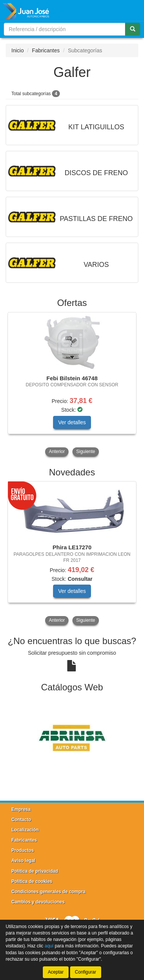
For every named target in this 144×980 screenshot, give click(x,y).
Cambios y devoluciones (38, 902)
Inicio (18, 50)
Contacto (21, 820)
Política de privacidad (35, 871)
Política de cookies (32, 881)
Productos (23, 850)
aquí (49, 946)
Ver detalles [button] (72, 422)
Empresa (21, 809)
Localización (25, 830)
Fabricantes (46, 50)
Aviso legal (23, 861)
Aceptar (56, 972)
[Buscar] (133, 29)
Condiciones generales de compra (48, 892)
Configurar (86, 972)
